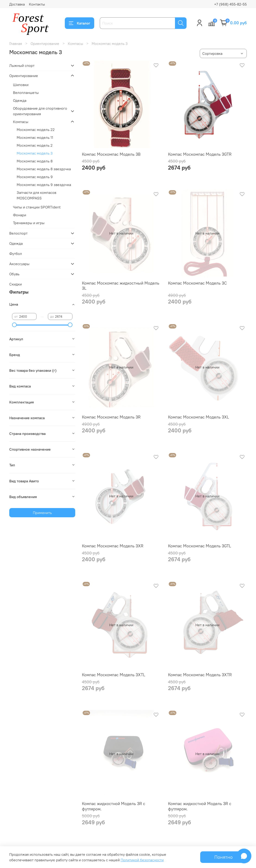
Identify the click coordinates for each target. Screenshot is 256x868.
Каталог (80, 23)
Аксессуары (19, 264)
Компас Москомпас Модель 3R (111, 417)
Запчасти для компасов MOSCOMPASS (36, 195)
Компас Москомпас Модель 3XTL (114, 675)
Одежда (20, 100)
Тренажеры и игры (29, 223)
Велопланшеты (26, 93)
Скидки (16, 284)
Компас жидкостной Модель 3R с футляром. (114, 806)
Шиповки (21, 85)
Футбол (16, 254)
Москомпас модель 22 (36, 130)
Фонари (20, 215)
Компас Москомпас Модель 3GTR (200, 154)
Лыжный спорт (22, 65)
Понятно (223, 857)
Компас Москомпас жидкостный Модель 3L (121, 286)
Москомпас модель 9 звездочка (44, 185)
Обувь (14, 274)
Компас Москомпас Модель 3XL (198, 417)
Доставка (17, 4)
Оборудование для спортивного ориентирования (40, 111)
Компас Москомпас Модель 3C (197, 283)
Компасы (75, 43)
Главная (16, 43)
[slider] (14, 325)
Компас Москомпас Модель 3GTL (200, 546)
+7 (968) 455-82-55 (230, 4)
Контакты (37, 4)
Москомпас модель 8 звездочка (44, 169)
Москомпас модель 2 (35, 145)
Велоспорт (18, 233)
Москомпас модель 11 (35, 137)
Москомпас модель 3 (35, 153)
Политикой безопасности (142, 860)
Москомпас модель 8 (35, 161)
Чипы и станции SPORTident (37, 207)
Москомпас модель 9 (35, 177)
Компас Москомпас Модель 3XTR (200, 675)
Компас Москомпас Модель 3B (111, 154)
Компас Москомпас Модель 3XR (113, 546)
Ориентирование (45, 43)
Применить (42, 513)
